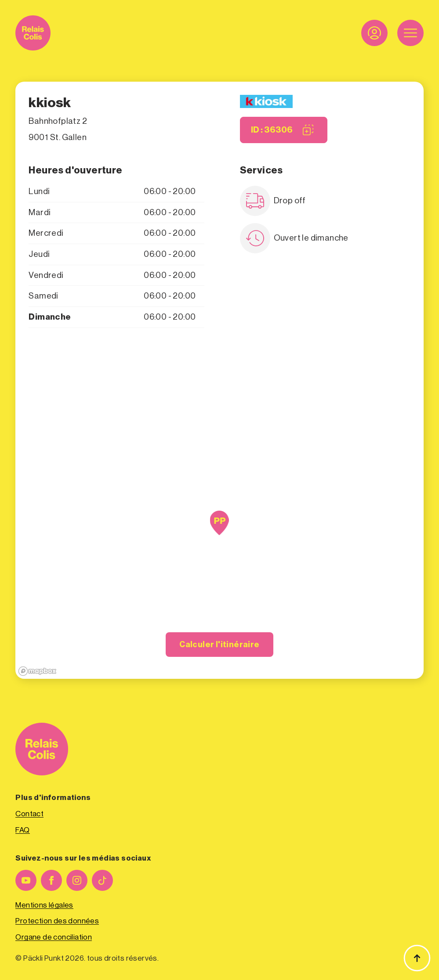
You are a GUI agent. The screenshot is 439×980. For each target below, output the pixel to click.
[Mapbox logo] (37, 671)
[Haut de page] (417, 958)
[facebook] (51, 880)
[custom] (102, 880)
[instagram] (77, 880)
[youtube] (26, 880)
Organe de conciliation (54, 937)
